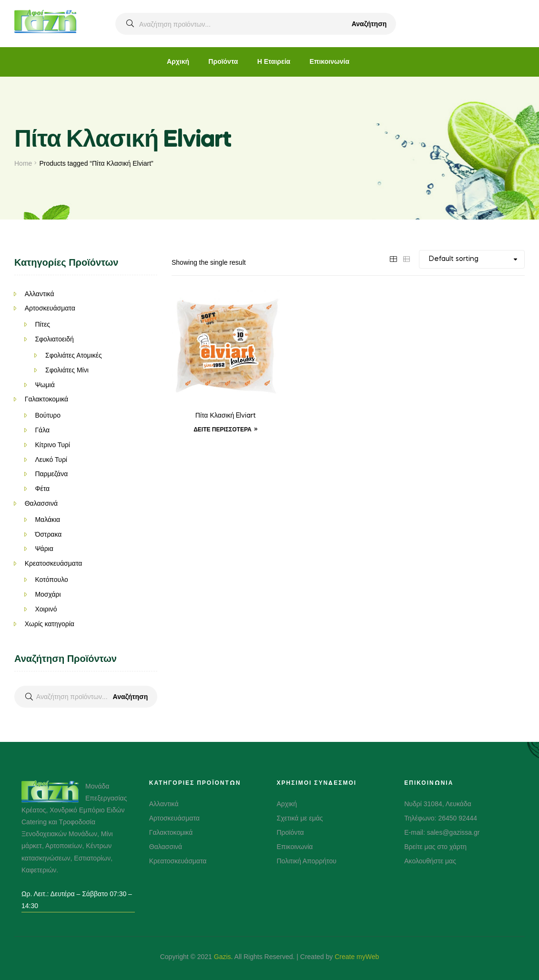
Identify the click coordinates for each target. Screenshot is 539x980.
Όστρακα (48, 534)
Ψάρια (44, 549)
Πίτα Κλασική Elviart (226, 416)
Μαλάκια (47, 520)
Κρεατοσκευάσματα (54, 563)
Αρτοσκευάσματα (50, 308)
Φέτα (42, 489)
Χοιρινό (46, 609)
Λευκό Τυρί (51, 460)
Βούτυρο (48, 415)
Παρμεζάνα (51, 474)
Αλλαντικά (40, 294)
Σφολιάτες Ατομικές (74, 355)
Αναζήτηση (369, 24)
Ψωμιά (45, 385)
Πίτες (42, 324)
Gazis (223, 957)
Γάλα (42, 430)
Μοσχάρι (48, 594)
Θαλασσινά (41, 503)
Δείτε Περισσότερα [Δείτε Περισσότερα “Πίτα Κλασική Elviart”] (223, 430)
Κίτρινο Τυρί (52, 445)
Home (23, 163)
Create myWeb (357, 957)
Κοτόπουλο (51, 580)
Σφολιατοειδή (54, 339)
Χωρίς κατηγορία (50, 624)
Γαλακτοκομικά (47, 399)
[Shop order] (472, 259)
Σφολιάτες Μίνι (67, 370)
